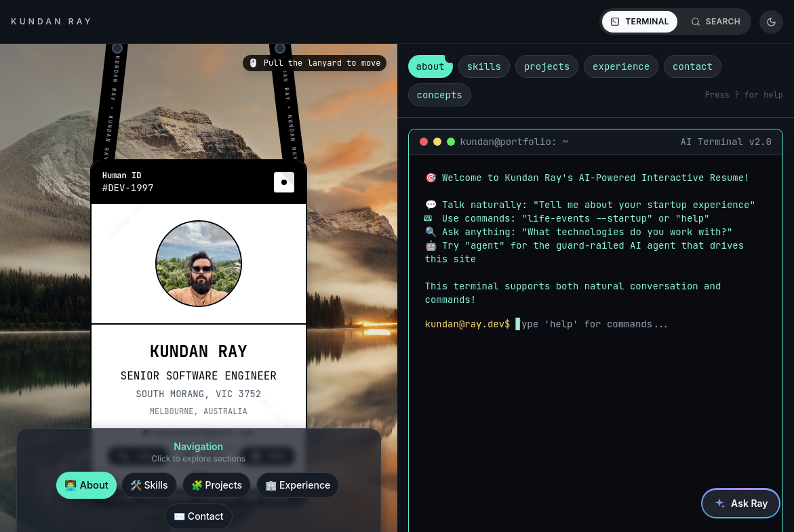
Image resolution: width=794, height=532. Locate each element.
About (91, 481)
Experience (302, 482)
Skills (154, 482)
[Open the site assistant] (741, 503)
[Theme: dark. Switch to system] (771, 22)
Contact (203, 513)
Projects (221, 482)
